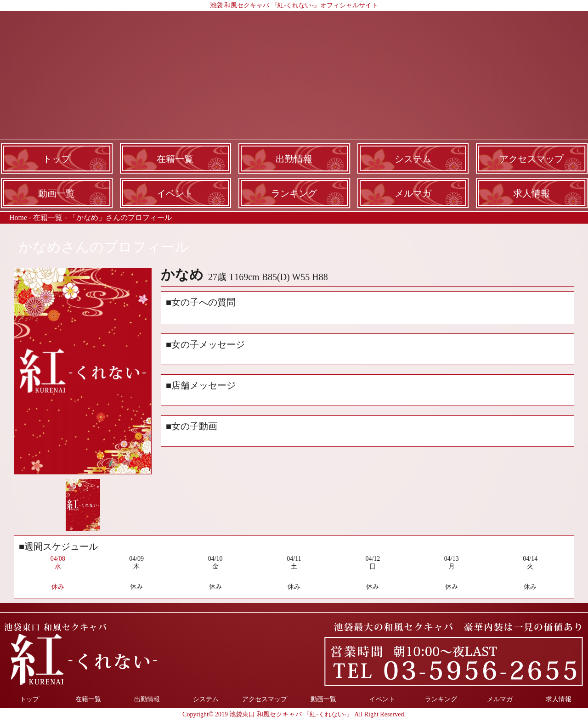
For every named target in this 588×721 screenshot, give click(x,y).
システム (413, 159)
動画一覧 (57, 193)
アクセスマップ (531, 159)
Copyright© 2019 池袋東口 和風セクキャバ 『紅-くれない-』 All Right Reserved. (294, 714)
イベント (175, 193)
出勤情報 (294, 159)
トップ (57, 159)
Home (18, 217)
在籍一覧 (175, 159)
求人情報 (531, 193)
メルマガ (413, 193)
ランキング (294, 193)
